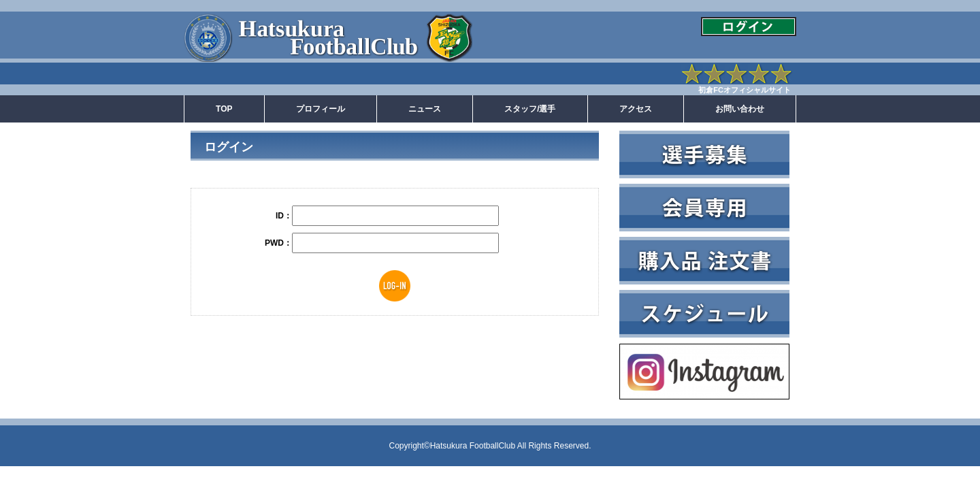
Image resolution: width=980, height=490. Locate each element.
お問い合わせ (740, 109)
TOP (224, 109)
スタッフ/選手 (530, 109)
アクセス (636, 109)
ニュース (425, 109)
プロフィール (321, 109)
